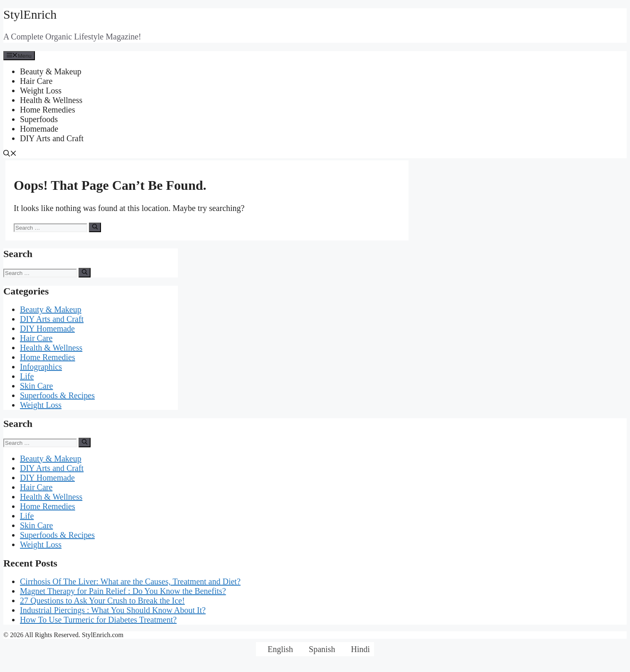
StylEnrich (30, 14)
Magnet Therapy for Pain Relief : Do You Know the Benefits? (123, 591)
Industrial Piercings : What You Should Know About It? (113, 610)
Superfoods (39, 119)
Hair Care (36, 81)
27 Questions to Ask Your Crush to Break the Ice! (102, 601)
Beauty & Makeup (51, 71)
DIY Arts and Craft (52, 138)
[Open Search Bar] (10, 154)
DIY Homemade (47, 329)
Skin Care (36, 386)
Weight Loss (41, 91)
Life (27, 376)
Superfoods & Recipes (57, 395)
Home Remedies (48, 110)
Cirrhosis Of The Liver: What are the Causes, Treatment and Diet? (130, 581)
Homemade (39, 129)
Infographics (41, 367)
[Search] (95, 227)
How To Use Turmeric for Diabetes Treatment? (98, 620)
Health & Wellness (51, 100)
